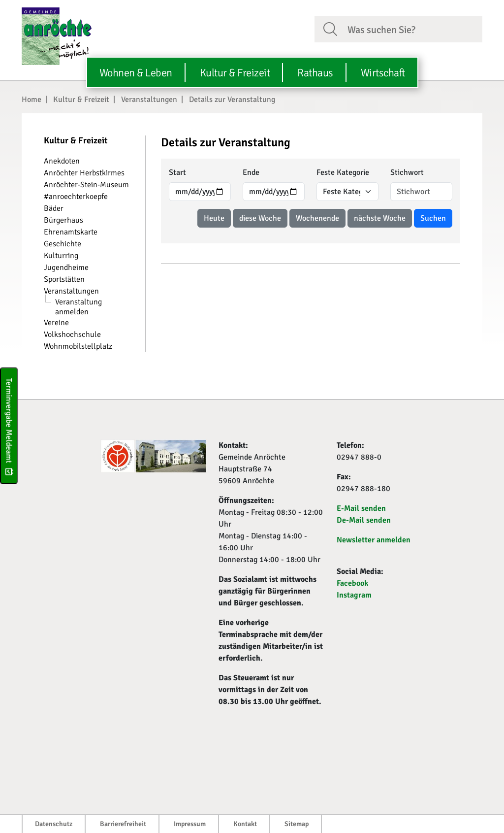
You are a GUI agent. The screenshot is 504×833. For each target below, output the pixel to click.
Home (31, 100)
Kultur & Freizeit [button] (235, 73)
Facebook (352, 583)
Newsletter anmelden (374, 540)
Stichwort (407, 172)
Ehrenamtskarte (71, 232)
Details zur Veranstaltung (232, 100)
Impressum (190, 824)
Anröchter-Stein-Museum (86, 185)
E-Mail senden (361, 508)
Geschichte (63, 244)
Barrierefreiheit (123, 824)
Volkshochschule (72, 334)
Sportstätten (64, 279)
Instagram (354, 595)
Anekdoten (62, 161)
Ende (251, 172)
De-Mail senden (364, 520)
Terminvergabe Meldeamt (9, 425)
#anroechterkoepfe (76, 197)
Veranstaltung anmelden (79, 307)
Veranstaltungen (149, 100)
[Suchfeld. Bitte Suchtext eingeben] (411, 29)
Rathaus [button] (315, 73)
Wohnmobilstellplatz (78, 346)
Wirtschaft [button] (383, 73)
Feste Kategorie (343, 172)
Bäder (54, 208)
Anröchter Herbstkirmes (84, 173)
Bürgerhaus (63, 220)
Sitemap (297, 824)
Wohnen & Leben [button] (136, 73)
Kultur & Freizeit (81, 100)
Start (177, 172)
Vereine (56, 323)
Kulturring (61, 256)
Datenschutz (54, 824)
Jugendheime (66, 267)
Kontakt (245, 824)
